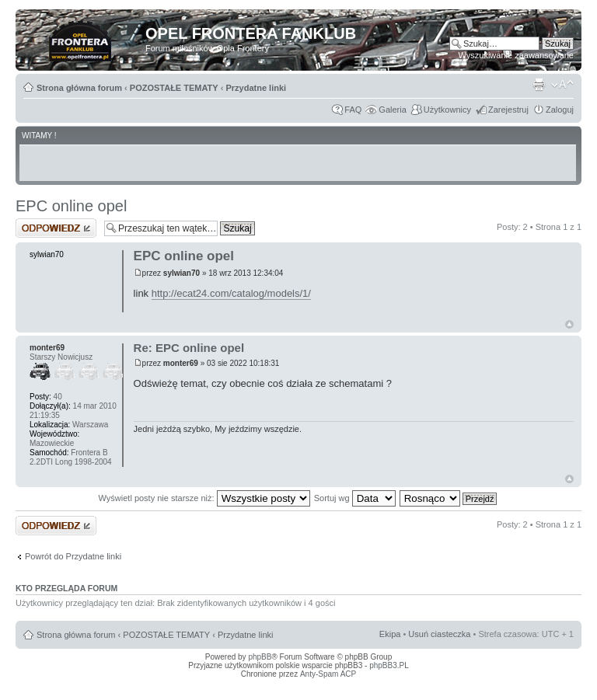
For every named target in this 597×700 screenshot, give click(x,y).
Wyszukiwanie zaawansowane (516, 55)
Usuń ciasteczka (439, 634)
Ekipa (390, 634)
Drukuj (539, 85)
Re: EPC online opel (189, 348)
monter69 (181, 363)
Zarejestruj (508, 110)
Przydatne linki (256, 88)
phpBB (260, 657)
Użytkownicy (447, 110)
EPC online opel (71, 206)
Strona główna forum (79, 88)
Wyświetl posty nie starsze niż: (204, 498)
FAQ (353, 110)
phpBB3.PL (389, 665)
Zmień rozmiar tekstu (562, 85)
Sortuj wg (355, 498)
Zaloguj (560, 110)
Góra (569, 324)
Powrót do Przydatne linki (73, 556)
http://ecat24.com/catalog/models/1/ (231, 293)
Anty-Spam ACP (328, 674)
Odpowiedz (56, 228)
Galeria (392, 110)
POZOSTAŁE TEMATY (174, 88)
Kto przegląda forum (66, 588)
